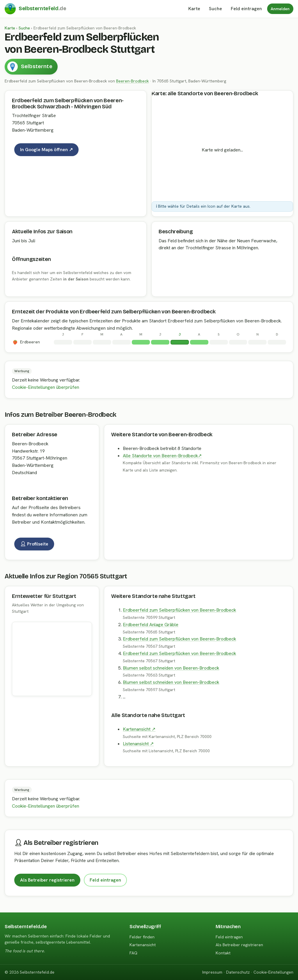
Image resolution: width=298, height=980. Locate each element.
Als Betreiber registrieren (47, 880)
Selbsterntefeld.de (37, 972)
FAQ (133, 953)
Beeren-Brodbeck (132, 81)
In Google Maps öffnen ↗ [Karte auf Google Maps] (46, 150)
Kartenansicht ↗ (139, 729)
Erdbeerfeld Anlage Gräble (151, 625)
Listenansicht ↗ (138, 744)
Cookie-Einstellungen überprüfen (46, 387)
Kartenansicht (143, 945)
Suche (215, 9)
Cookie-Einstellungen (273, 972)
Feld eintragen (105, 880)
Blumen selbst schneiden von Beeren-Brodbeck (171, 668)
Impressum (212, 972)
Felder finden (142, 937)
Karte (194, 9)
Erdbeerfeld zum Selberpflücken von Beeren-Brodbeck (179, 610)
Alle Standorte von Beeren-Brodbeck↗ (162, 456)
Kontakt (223, 953)
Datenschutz (238, 972)
